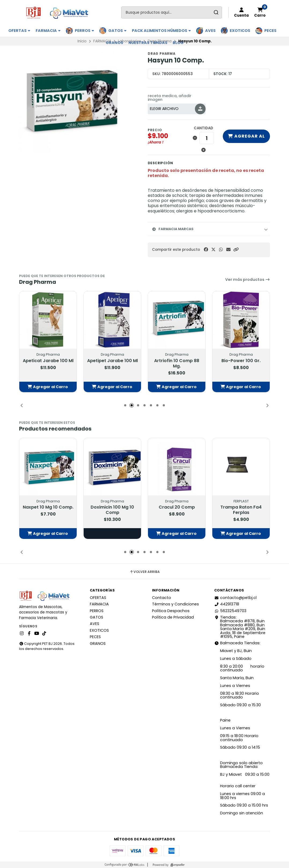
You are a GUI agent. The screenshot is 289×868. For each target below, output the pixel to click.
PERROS (84, 31)
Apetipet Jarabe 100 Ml (112, 361)
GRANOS (114, 43)
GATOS (117, 31)
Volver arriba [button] (145, 572)
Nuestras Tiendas (148, 43)
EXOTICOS (240, 31)
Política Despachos (171, 611)
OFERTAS (19, 31)
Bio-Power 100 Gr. (241, 361)
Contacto (162, 598)
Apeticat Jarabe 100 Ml (48, 361)
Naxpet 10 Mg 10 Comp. (48, 507)
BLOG (178, 43)
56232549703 (230, 611)
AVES (210, 31)
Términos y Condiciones (175, 604)
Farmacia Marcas (173, 229)
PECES (270, 31)
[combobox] (172, 12)
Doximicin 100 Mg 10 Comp (112, 510)
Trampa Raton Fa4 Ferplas (241, 510)
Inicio (82, 41)
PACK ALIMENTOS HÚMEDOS (161, 31)
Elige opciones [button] (112, 534)
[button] (236, 250)
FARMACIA (48, 31)
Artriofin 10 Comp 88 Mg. (177, 363)
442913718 (227, 604)
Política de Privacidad (173, 617)
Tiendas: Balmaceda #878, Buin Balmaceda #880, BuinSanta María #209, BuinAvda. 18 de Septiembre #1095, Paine (240, 627)
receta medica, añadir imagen (170, 98)
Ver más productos (248, 279)
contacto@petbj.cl (235, 598)
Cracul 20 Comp (177, 507)
